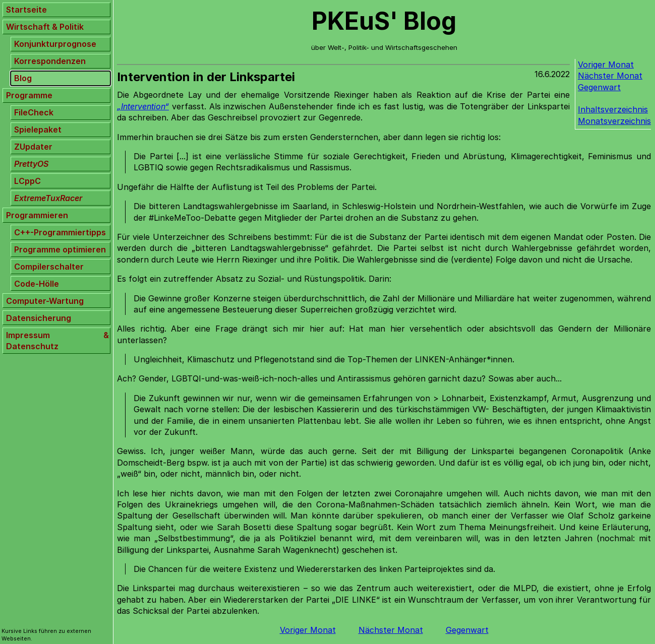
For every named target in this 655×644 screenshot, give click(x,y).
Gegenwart (599, 87)
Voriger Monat (606, 65)
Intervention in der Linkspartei (206, 77)
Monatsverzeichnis (614, 121)
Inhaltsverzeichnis (613, 109)
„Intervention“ (143, 106)
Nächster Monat (610, 76)
